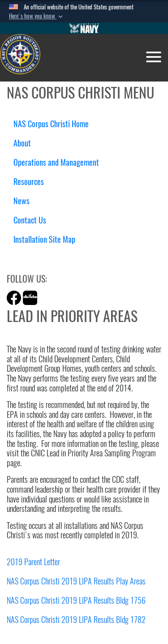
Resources (32, 182)
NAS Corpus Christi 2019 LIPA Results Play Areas (76, 581)
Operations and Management (60, 162)
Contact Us (30, 220)
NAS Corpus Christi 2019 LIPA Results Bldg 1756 (76, 600)
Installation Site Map (44, 239)
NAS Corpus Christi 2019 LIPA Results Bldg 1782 (76, 620)
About (26, 143)
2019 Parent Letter (33, 562)
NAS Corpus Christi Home (51, 124)
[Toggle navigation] (154, 57)
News (22, 201)
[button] (37, 16)
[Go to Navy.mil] (84, 28)
